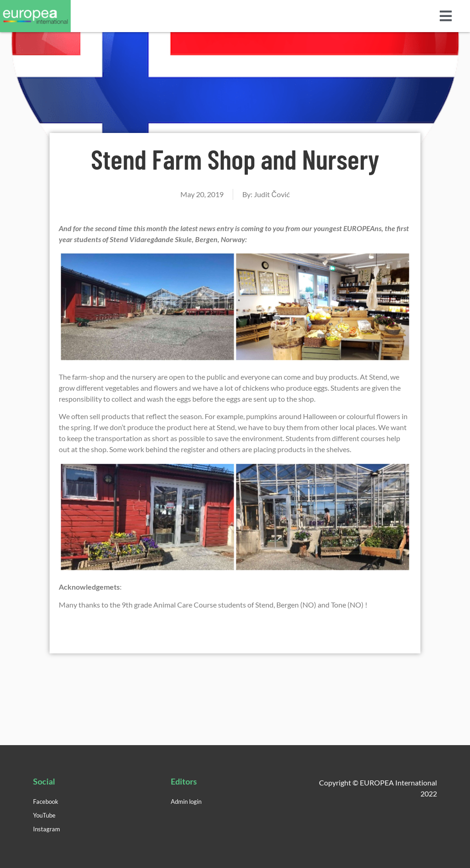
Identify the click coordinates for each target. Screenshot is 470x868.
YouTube (44, 815)
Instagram (47, 829)
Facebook (46, 802)
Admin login (186, 802)
